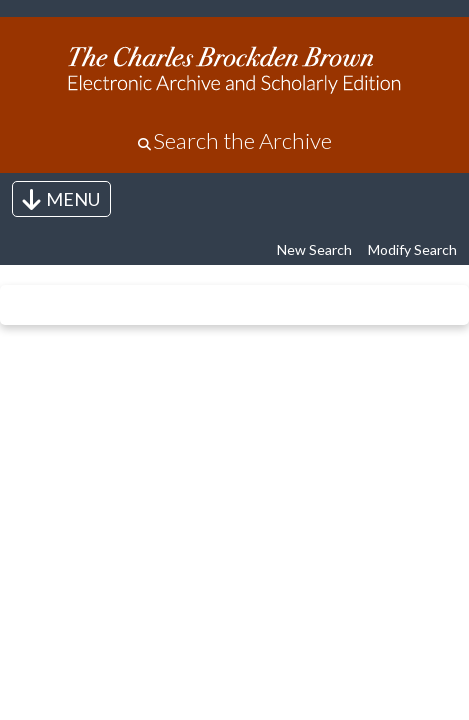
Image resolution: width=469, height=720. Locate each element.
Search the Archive (242, 140)
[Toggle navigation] (61, 199)
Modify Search (412, 249)
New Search (314, 249)
